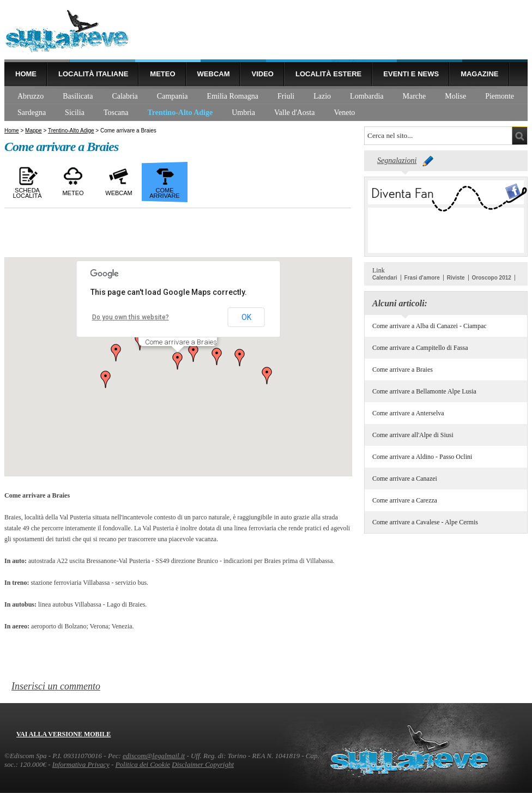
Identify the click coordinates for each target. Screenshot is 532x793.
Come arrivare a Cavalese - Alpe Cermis (425, 522)
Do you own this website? (131, 317)
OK (246, 317)
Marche (415, 96)
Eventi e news (411, 74)
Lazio (322, 96)
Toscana (116, 113)
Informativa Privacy (81, 764)
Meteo (162, 74)
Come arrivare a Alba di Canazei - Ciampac (430, 326)
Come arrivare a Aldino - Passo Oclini (422, 457)
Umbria (243, 113)
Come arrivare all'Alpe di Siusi (413, 435)
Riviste (456, 278)
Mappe (34, 131)
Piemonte (500, 96)
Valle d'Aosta (294, 113)
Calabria (125, 96)
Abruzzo (31, 96)
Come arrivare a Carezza (405, 500)
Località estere (328, 74)
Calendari (385, 278)
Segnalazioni (397, 161)
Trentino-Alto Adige (180, 113)
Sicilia (75, 113)
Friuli (286, 96)
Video (262, 74)
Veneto (344, 113)
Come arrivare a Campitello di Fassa (420, 348)
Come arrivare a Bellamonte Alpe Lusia (424, 391)
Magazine (479, 74)
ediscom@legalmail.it (154, 756)
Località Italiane (93, 74)
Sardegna (32, 113)
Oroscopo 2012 (492, 278)
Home (26, 74)
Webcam (214, 74)
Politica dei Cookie (143, 764)
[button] (178, 361)
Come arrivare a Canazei (405, 479)
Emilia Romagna (233, 96)
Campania (173, 96)
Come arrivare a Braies (403, 370)
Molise (455, 96)
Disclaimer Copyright (203, 764)
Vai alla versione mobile (64, 734)
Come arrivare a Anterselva (408, 413)
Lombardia (367, 96)
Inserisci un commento (56, 686)
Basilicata (78, 96)
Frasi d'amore (422, 278)
